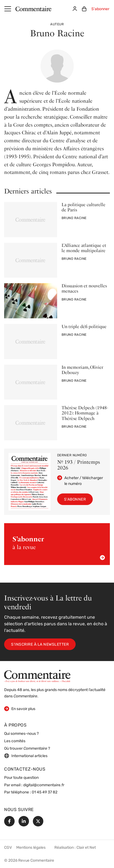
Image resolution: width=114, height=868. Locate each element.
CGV (8, 848)
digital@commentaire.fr (44, 785)
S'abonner (100, 9)
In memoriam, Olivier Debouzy (82, 370)
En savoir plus (20, 709)
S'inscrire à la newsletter (40, 645)
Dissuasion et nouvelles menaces (84, 288)
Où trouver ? (27, 749)
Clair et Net (86, 848)
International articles (26, 756)
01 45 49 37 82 (45, 792)
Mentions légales (31, 848)
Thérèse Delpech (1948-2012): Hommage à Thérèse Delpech (85, 413)
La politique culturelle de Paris (83, 207)
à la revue (59, 548)
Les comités (15, 741)
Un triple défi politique (84, 327)
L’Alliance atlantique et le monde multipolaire (84, 248)
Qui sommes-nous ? (21, 734)
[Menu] (8, 9)
